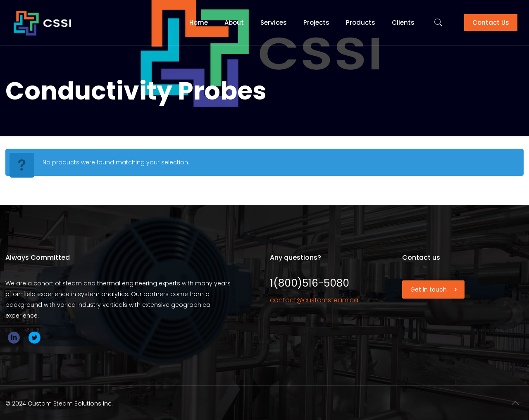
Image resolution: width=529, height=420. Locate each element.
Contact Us (491, 23)
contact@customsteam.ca (314, 300)
